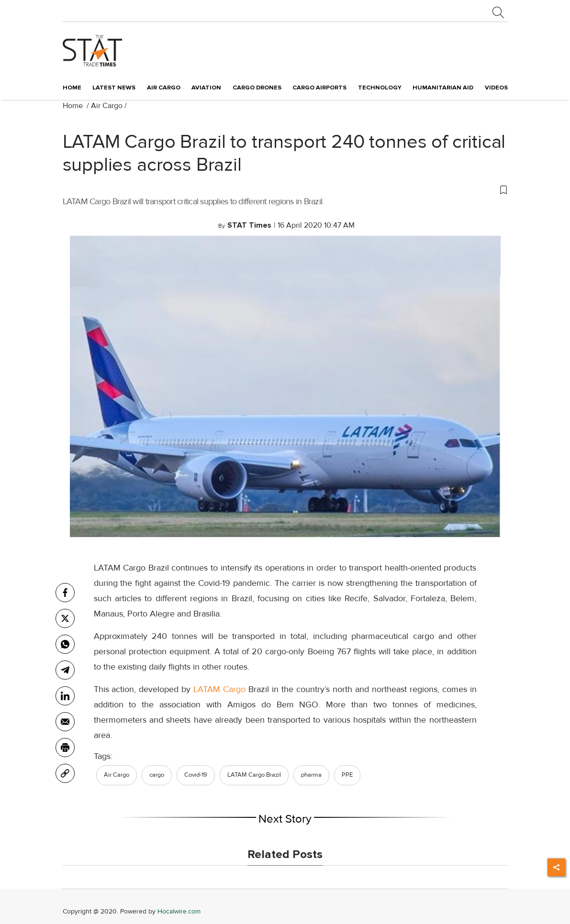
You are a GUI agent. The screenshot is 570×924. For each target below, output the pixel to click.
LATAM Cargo (219, 689)
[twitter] (65, 618)
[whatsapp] (65, 644)
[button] (285, 189)
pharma (311, 775)
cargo (157, 775)
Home (72, 88)
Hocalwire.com (179, 911)
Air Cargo (107, 106)
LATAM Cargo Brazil (254, 775)
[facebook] (65, 593)
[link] (65, 773)
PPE (347, 775)
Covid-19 (196, 775)
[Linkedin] (65, 696)
